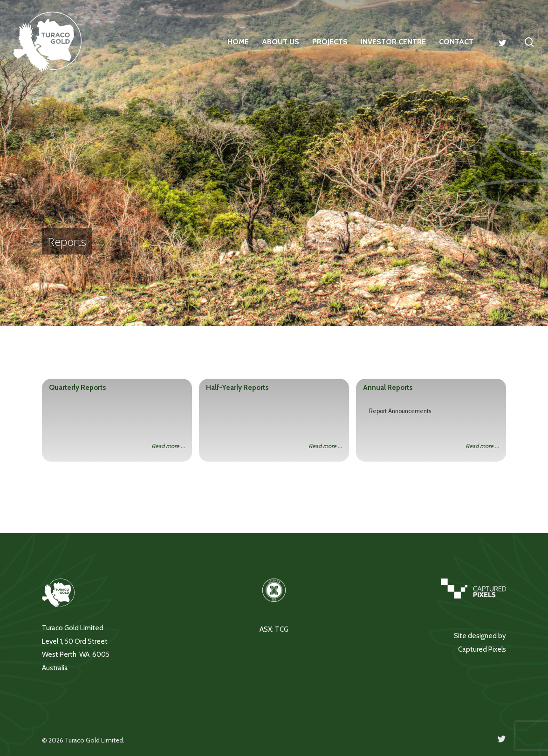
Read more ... (168, 446)
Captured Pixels (482, 649)
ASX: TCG (274, 629)
